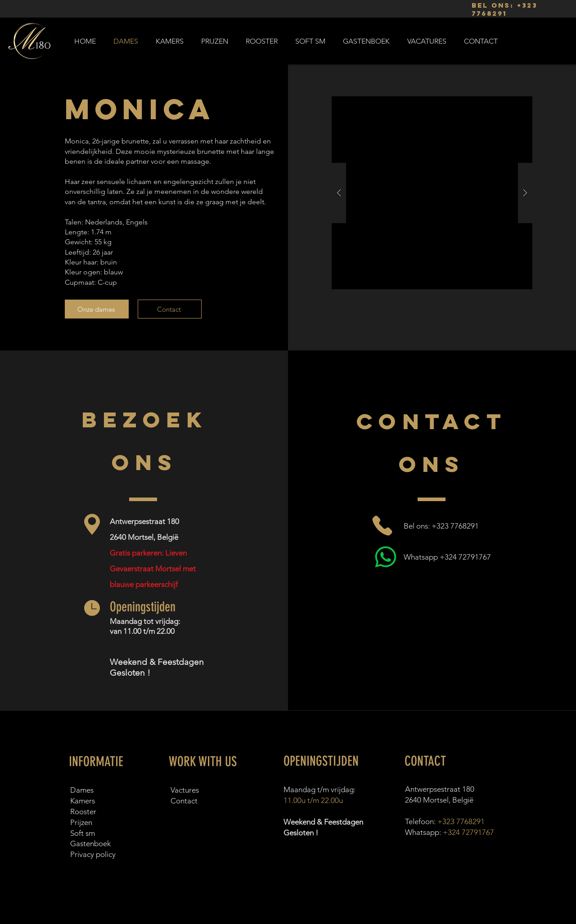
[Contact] (170, 309)
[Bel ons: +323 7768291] (433, 526)
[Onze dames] (97, 309)
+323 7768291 (461, 821)
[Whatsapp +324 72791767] (433, 557)
